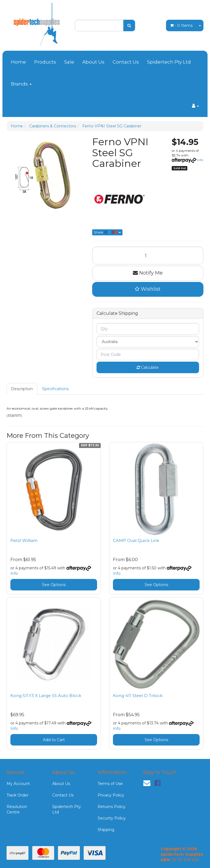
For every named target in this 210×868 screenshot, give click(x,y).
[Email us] (147, 783)
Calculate (148, 367)
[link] (157, 783)
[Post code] (148, 355)
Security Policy (112, 818)
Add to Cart (54, 740)
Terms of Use (110, 784)
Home (18, 62)
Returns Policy (112, 807)
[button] (148, 289)
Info (200, 160)
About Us (93, 62)
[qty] (148, 329)
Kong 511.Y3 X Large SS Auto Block (46, 696)
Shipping (106, 830)
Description (22, 389)
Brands (21, 84)
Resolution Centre (17, 809)
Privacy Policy (111, 795)
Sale (69, 62)
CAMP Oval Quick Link (136, 540)
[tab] (22, 389)
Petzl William (24, 540)
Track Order (17, 795)
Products (45, 62)
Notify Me (148, 273)
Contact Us (126, 62)
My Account (18, 784)
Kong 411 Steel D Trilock (138, 696)
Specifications (55, 389)
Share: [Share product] (107, 232)
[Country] (148, 342)
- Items (181, 25)
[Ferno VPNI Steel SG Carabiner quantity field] (148, 255)
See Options (54, 585)
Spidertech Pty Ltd (169, 62)
